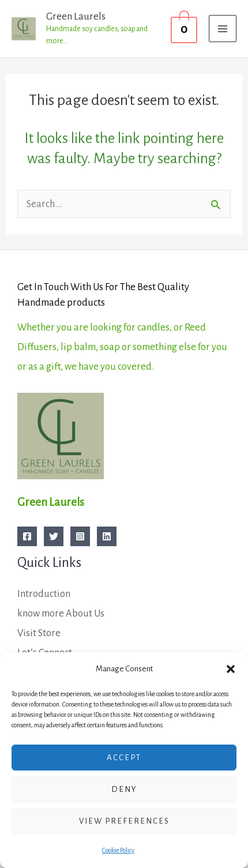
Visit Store (39, 633)
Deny (124, 789)
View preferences (124, 821)
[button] (231, 669)
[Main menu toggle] (223, 29)
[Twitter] (54, 536)
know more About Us (61, 613)
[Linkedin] (107, 536)
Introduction (44, 594)
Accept (124, 758)
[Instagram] (80, 536)
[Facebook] (27, 536)
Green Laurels (76, 16)
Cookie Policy (118, 850)
